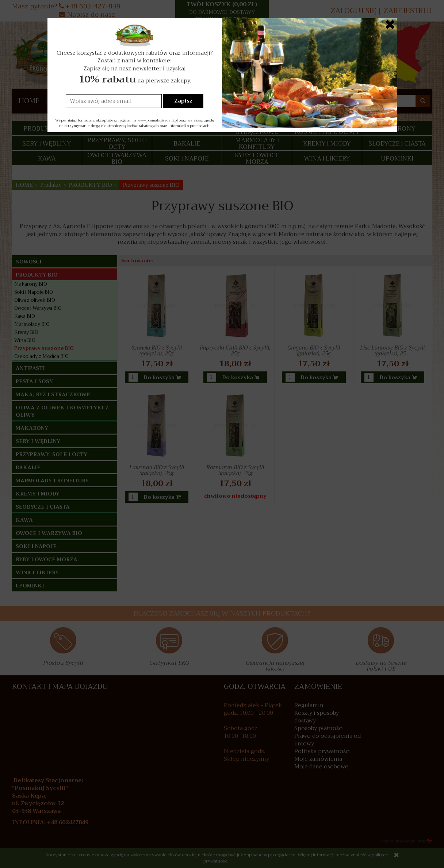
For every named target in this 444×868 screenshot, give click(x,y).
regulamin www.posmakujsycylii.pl (148, 120)
